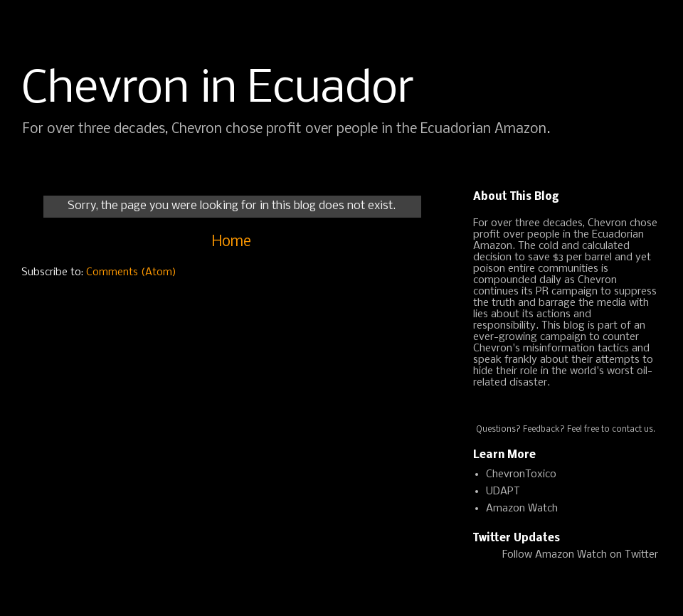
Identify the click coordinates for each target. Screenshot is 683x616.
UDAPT (503, 492)
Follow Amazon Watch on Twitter (580, 555)
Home (232, 242)
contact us (632, 430)
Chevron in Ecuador (218, 90)
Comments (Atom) (131, 272)
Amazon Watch (522, 509)
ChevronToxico (521, 474)
